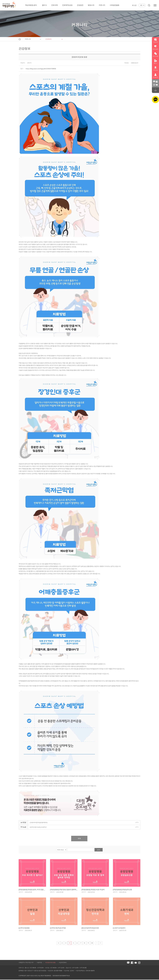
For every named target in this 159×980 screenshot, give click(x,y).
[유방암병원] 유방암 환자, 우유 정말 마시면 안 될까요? (32, 890)
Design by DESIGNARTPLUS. (61, 976)
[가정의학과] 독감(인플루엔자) (39, 823)
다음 (97, 943)
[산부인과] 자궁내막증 (58, 928)
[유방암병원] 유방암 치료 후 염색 (93, 890)
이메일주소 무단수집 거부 (26, 963)
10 (92, 943)
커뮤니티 (28, 39)
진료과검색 (155, 48)
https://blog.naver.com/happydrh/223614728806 (41, 69)
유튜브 (157, 85)
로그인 (134, 5)
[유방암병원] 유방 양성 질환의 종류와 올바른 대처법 (64, 890)
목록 (79, 838)
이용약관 (39, 963)
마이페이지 (155, 76)
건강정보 (48, 39)
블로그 (154, 82)
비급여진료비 (63, 963)
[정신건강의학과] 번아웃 (90, 928)
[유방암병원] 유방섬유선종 (122, 890)
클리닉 (155, 62)
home (20, 39)
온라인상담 (155, 55)
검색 (99, 850)
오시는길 (155, 69)
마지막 (101, 943)
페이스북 (157, 82)
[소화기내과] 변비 (119, 928)
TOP (155, 91)
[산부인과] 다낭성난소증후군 (38, 827)
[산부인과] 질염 (24, 928)
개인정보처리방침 (50, 963)
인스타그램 (154, 85)
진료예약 (155, 41)
